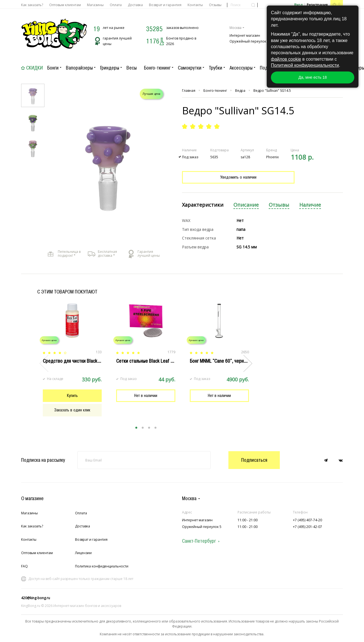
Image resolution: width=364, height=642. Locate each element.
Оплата (116, 5)
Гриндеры (110, 68)
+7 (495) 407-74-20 (307, 520)
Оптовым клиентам (65, 5)
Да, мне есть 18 (313, 77)
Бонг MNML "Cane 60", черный (219, 361)
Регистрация (317, 5)
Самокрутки (190, 68)
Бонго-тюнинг (157, 68)
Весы (132, 68)
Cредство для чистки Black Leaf (75, 361)
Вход (298, 5)
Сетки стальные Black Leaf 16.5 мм (151, 361)
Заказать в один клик (72, 410)
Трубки (215, 68)
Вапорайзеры (79, 68)
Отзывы (215, 5)
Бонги (53, 68)
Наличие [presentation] (310, 205)
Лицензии (83, 553)
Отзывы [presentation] (279, 205)
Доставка (135, 5)
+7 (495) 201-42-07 (307, 527)
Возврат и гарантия (165, 5)
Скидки (34, 68)
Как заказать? (32, 5)
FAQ (24, 566)
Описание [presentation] (246, 205)
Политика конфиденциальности (102, 566)
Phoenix (272, 157)
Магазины (95, 5)
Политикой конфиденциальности (305, 65)
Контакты (195, 5)
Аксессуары (241, 68)
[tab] (203, 205)
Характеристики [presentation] (203, 205)
